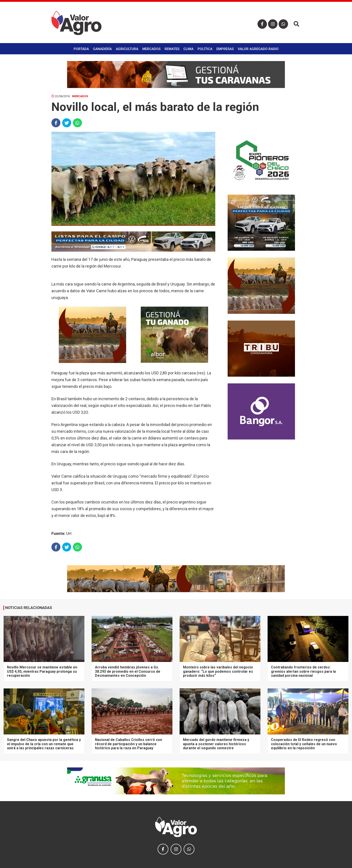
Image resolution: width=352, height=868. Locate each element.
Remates (172, 49)
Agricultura (127, 49)
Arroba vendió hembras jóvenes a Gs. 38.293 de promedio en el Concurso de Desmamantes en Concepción (128, 671)
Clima (188, 49)
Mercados (151, 49)
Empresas (225, 49)
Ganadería (102, 49)
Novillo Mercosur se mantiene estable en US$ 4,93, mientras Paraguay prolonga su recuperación (42, 671)
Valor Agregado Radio (258, 49)
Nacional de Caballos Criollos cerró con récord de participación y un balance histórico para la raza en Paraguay (129, 744)
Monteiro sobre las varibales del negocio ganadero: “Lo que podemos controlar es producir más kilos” (218, 671)
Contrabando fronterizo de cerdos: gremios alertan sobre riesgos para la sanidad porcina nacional (303, 671)
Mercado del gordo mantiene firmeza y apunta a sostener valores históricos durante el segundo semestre (216, 744)
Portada (81, 49)
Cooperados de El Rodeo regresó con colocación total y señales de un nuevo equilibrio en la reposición (304, 744)
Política (205, 49)
